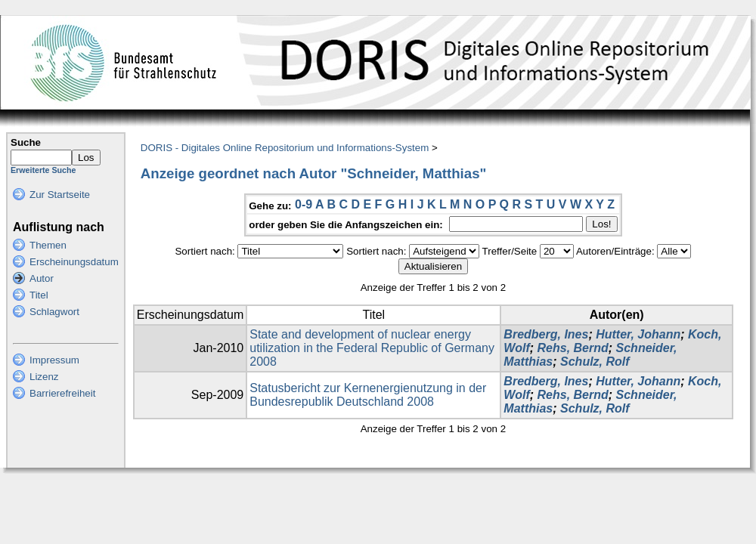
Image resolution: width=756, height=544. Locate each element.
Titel (39, 295)
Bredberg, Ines (546, 334)
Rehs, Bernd (573, 348)
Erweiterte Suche (43, 170)
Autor (42, 278)
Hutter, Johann (638, 334)
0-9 (304, 204)
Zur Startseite (60, 195)
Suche (26, 142)
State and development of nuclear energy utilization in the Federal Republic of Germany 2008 (372, 348)
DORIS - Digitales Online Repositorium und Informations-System (285, 148)
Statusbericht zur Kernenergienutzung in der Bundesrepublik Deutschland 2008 (368, 395)
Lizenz (44, 377)
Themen (48, 245)
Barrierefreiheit (62, 393)
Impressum (54, 360)
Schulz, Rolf (595, 362)
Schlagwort (54, 312)
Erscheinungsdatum (74, 262)
